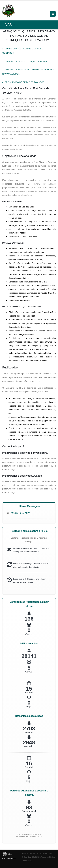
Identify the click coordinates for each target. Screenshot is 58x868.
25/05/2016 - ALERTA (20, 513)
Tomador (29, 732)
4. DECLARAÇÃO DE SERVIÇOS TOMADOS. (24, 82)
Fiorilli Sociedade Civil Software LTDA (37, 853)
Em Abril (29, 693)
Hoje (29, 706)
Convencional (29, 811)
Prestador (29, 746)
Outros (29, 634)
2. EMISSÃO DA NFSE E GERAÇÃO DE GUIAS (25, 61)
